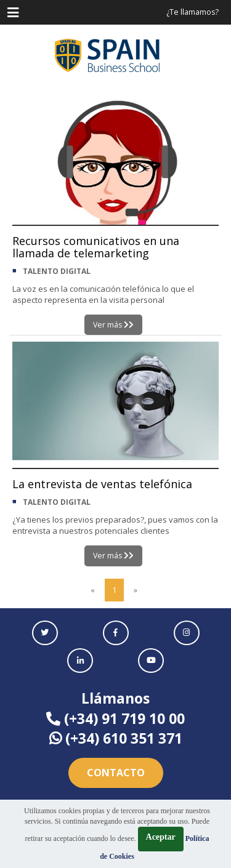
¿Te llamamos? (192, 12)
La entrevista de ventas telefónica (102, 484)
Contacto (116, 773)
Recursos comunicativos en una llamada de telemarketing (96, 247)
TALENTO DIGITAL (57, 271)
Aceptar (161, 837)
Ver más (113, 325)
